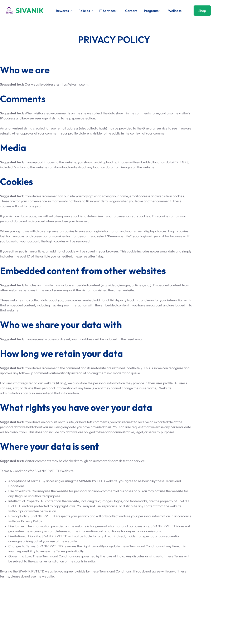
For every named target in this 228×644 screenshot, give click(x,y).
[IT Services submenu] (117, 11)
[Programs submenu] (160, 11)
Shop (202, 11)
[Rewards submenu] (71, 11)
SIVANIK (30, 11)
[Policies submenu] (92, 11)
